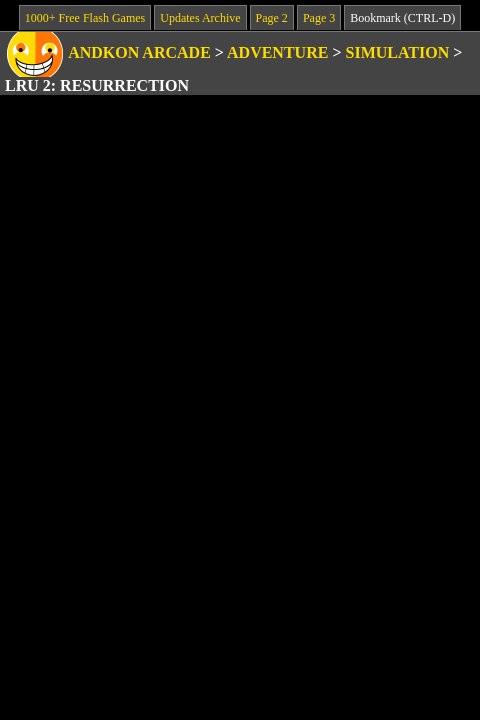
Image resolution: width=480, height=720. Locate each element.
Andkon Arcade (139, 52)
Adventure (277, 52)
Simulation (398, 52)
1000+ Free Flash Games (85, 18)
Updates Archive (200, 18)
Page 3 (319, 18)
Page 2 (272, 18)
